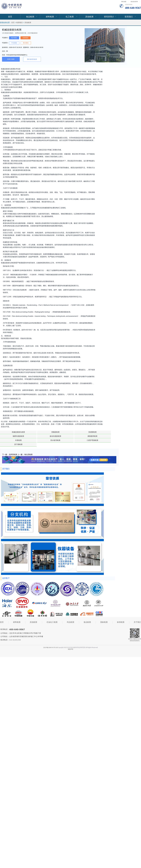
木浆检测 (31, 436)
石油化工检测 (52, 614)
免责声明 (70, 641)
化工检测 (70, 17)
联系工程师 (11, 59)
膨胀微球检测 (10, 436)
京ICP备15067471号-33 (50, 639)
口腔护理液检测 (73, 436)
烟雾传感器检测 (73, 432)
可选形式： (6, 38)
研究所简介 (109, 17)
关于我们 (137, 614)
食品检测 (30, 17)
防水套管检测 (52, 436)
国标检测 (104, 614)
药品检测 (70, 614)
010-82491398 (15, 632)
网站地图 (124, 2)
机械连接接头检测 (10, 432)
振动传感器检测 (94, 432)
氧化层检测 (28, 446)
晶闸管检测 (13, 446)
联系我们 (129, 17)
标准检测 (121, 614)
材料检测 (50, 17)
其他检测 (89, 17)
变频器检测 (31, 432)
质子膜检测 (94, 436)
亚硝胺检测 (52, 432)
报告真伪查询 (134, 2)
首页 (10, 17)
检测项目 (20, 23)
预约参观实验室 (32, 59)
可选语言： (6, 43)
